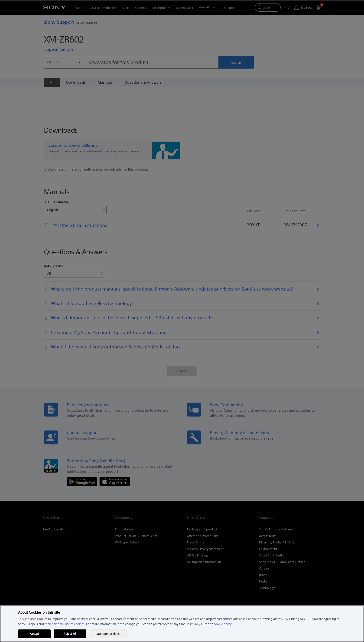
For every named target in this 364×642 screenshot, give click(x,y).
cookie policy (223, 624)
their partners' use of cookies (65, 624)
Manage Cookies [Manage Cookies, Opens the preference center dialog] (108, 634)
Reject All (70, 634)
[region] (182, 624)
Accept (35, 634)
